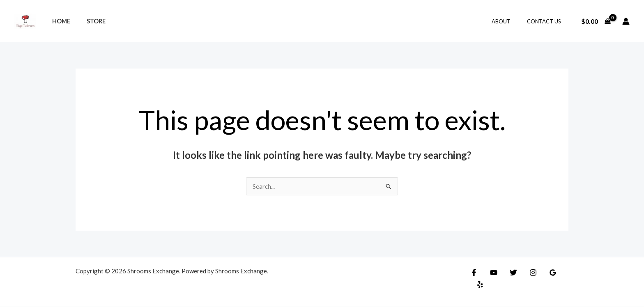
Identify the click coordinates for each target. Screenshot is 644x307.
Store (89, 21)
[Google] (545, 273)
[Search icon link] (322, 21)
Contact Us (547, 21)
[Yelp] (562, 273)
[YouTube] (492, 273)
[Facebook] (474, 273)
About (510, 21)
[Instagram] (527, 273)
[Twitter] (509, 273)
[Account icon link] (626, 21)
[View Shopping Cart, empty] (596, 21)
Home (59, 21)
